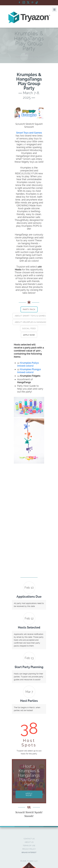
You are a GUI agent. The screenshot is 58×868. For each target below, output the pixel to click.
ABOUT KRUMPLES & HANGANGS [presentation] (31, 322)
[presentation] (29, 335)
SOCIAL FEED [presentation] (29, 328)
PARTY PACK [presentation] (29, 309)
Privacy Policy (29, 849)
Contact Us (29, 839)
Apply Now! (29, 794)
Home (30, 54)
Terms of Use (29, 846)
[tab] (29, 309)
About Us (29, 842)
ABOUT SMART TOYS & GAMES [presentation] (30, 316)
